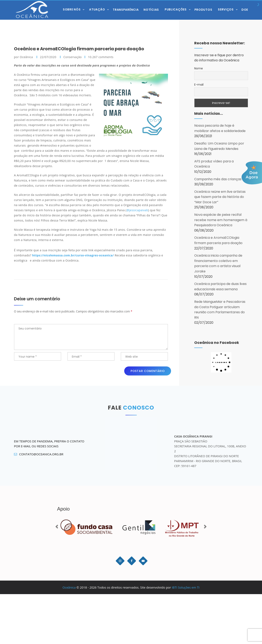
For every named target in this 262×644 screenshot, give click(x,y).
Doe (245, 10)
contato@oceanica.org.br (39, 454)
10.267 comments (101, 57)
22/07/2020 (49, 57)
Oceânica (69, 587)
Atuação (97, 9)
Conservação (73, 57)
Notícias (151, 10)
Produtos (203, 10)
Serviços (226, 9)
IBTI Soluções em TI (186, 587)
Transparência (126, 10)
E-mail (199, 85)
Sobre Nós (72, 9)
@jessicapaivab (137, 210)
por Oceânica (24, 57)
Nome (199, 68)
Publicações (176, 9)
